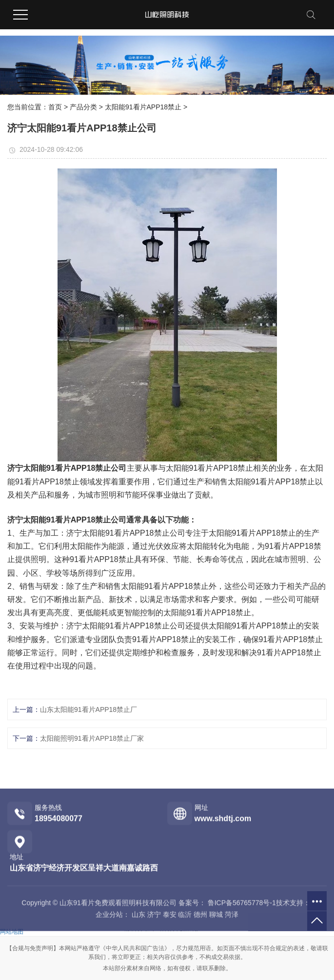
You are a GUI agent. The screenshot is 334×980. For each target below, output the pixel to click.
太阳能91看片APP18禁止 (143, 107)
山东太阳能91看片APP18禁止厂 (88, 709)
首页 (55, 107)
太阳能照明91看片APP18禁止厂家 (92, 738)
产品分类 (83, 107)
